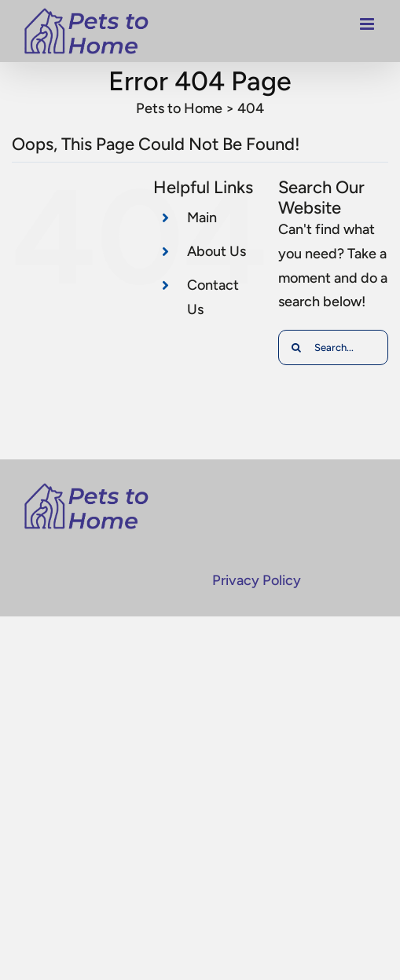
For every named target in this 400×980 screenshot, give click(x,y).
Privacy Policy (257, 580)
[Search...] (333, 347)
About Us (217, 251)
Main (202, 218)
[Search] (296, 347)
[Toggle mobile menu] (368, 28)
